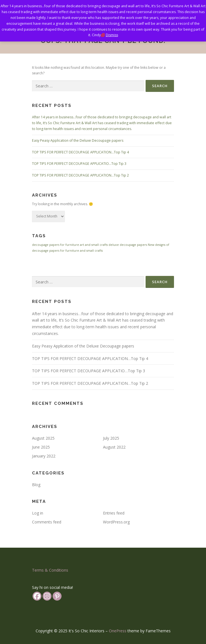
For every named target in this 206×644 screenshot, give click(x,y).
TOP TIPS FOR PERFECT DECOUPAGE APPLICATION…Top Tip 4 (80, 152)
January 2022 (44, 456)
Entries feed (114, 513)
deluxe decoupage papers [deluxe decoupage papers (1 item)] (128, 245)
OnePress (118, 631)
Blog (36, 485)
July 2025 (111, 438)
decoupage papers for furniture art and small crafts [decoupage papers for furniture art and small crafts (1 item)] (70, 245)
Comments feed (47, 522)
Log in (38, 513)
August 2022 (114, 447)
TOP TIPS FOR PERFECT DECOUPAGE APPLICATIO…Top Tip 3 (79, 164)
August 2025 (43, 438)
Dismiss (112, 35)
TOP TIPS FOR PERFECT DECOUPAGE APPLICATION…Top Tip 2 (80, 175)
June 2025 (41, 447)
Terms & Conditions (50, 570)
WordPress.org (116, 522)
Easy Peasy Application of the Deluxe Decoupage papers (78, 140)
